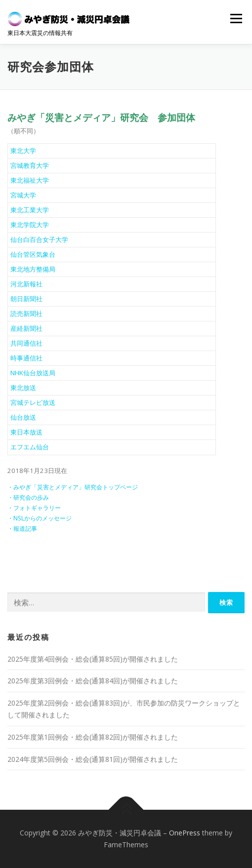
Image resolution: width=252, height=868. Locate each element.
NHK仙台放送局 (33, 373)
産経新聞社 (26, 328)
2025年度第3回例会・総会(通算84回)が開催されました (93, 681)
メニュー (236, 19)
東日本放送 (26, 432)
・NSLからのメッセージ (40, 518)
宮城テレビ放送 (33, 402)
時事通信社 (26, 358)
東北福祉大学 (30, 180)
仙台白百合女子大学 (39, 239)
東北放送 (23, 388)
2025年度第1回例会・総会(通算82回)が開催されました (93, 737)
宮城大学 (23, 195)
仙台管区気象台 (33, 254)
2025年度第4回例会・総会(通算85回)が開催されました (93, 659)
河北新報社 (26, 284)
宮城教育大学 (30, 165)
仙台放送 (23, 417)
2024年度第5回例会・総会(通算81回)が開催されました (93, 759)
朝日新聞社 (26, 299)
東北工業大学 (30, 210)
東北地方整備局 (33, 269)
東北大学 (23, 151)
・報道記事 (22, 529)
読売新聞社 (26, 314)
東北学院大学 (30, 225)
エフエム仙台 (30, 447)
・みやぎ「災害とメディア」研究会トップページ (73, 487)
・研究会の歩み (28, 497)
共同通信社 (26, 343)
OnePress (185, 833)
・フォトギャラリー (34, 508)
